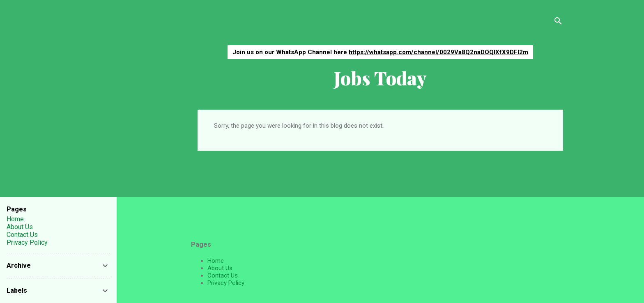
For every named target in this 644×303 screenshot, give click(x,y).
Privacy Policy (226, 283)
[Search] (558, 22)
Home (216, 261)
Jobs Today (380, 78)
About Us (220, 268)
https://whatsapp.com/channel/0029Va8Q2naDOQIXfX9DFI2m (438, 52)
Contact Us (223, 275)
